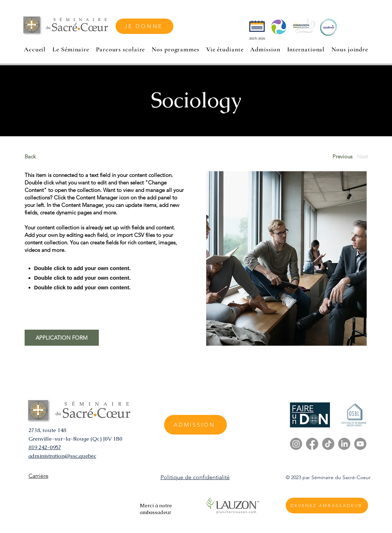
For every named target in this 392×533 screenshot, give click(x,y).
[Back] (51, 156)
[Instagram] (296, 444)
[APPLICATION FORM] (62, 338)
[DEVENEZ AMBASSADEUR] (327, 506)
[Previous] (342, 156)
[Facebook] (312, 444)
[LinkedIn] (344, 444)
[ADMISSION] (195, 425)
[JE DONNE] (144, 26)
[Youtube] (360, 444)
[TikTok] (328, 444)
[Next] (363, 156)
